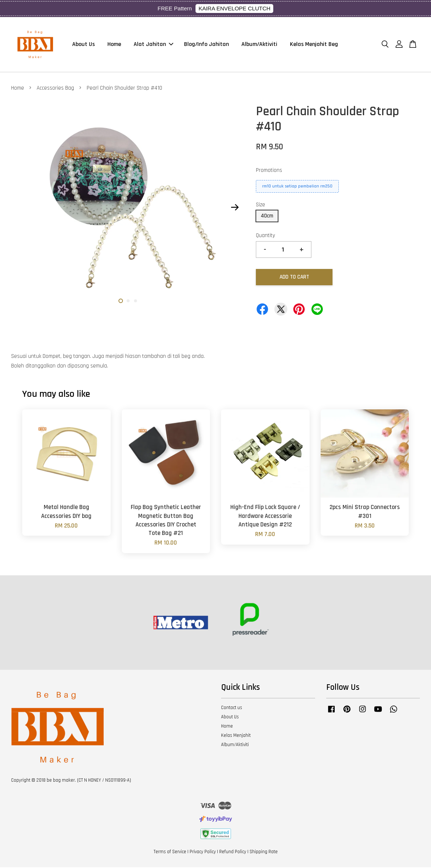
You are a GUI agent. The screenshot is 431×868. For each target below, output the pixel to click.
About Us (83, 45)
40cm (267, 217)
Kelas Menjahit (236, 736)
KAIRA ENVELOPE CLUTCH (234, 8)
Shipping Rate (264, 852)
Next (235, 208)
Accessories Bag (55, 89)
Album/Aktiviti (259, 45)
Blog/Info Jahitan (206, 45)
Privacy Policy (203, 852)
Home (114, 45)
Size (260, 205)
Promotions (269, 171)
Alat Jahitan (153, 45)
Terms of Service (170, 852)
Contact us (232, 708)
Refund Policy (233, 852)
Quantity (265, 236)
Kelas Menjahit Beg (314, 45)
